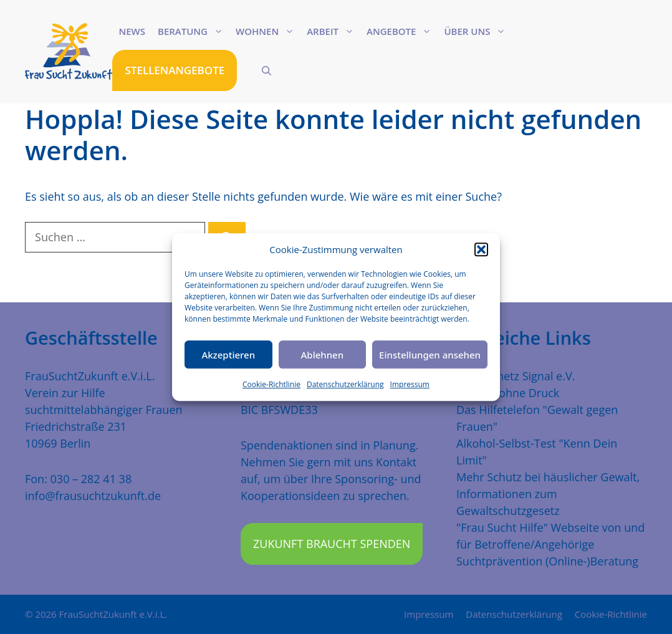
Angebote (402, 31)
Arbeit (334, 31)
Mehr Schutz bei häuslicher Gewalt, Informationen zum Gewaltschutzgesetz (548, 494)
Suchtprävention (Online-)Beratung (547, 561)
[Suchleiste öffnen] (266, 70)
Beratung (194, 31)
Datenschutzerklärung (345, 384)
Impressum (410, 384)
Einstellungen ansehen (430, 355)
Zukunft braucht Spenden (332, 544)
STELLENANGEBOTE (175, 70)
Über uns (478, 31)
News (132, 31)
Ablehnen (323, 355)
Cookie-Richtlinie (271, 384)
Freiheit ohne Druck (508, 393)
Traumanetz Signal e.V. (516, 376)
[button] (481, 249)
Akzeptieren (228, 355)
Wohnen (268, 31)
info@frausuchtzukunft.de (93, 496)
